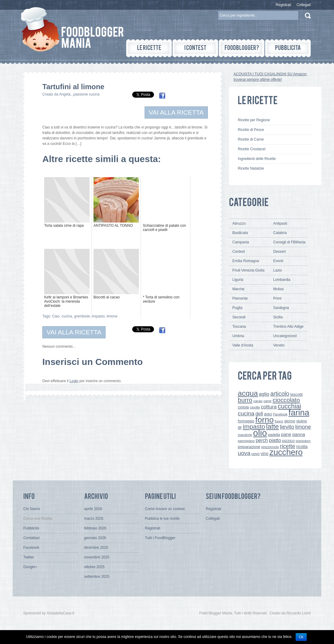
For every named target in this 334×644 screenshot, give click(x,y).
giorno (290, 421)
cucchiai (290, 406)
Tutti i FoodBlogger (160, 538)
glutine (301, 421)
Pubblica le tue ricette (162, 519)
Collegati (304, 5)
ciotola (243, 407)
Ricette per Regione (254, 120)
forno (265, 420)
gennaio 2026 (95, 538)
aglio (264, 394)
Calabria (280, 233)
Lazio (278, 270)
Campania (241, 242)
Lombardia (282, 280)
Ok (301, 637)
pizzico (289, 441)
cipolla (255, 407)
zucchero (286, 452)
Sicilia (278, 317)
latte (273, 426)
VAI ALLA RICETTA (176, 112)
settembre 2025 (97, 577)
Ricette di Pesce (251, 130)
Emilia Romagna (246, 261)
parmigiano (246, 441)
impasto (98, 316)
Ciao (56, 316)
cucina (67, 316)
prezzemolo (270, 447)
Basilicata (240, 233)
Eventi (278, 261)
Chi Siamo (32, 509)
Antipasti (280, 223)
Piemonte (240, 298)
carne (268, 401)
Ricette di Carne (251, 139)
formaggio (246, 421)
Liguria (238, 280)
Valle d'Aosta (243, 345)
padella (274, 435)
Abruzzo (239, 223)
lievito (287, 427)
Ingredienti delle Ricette (257, 159)
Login (74, 381)
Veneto (279, 345)
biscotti (296, 394)
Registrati (284, 5)
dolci (268, 414)
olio (260, 433)
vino (264, 454)
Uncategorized (285, 336)
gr (240, 427)
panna (299, 434)
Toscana (239, 327)
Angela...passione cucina (79, 94)
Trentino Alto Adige (288, 327)
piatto (275, 440)
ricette (287, 446)
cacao (258, 401)
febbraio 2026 (95, 528)
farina (299, 413)
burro (245, 400)
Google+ (30, 567)
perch (262, 440)
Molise (278, 289)
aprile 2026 (93, 509)
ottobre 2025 (94, 567)
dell (259, 414)
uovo (255, 454)
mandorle (245, 435)
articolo (280, 394)
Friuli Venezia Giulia (248, 270)
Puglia (237, 308)
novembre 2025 (97, 557)
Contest (239, 252)
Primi (277, 298)
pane (286, 434)
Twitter (29, 557)
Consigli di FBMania (289, 242)
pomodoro (303, 441)
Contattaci (31, 538)
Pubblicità (31, 528)
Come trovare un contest (165, 509)
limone (112, 316)
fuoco (279, 421)
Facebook (280, 414)
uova (244, 453)
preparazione (249, 447)
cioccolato (286, 400)
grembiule (82, 316)
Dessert (279, 252)
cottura (269, 407)
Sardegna (281, 308)
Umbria (238, 336)
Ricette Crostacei (252, 149)
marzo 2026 (94, 519)
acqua (248, 393)
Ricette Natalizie (251, 168)
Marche (238, 289)
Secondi (239, 317)
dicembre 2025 (96, 548)
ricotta (302, 447)
